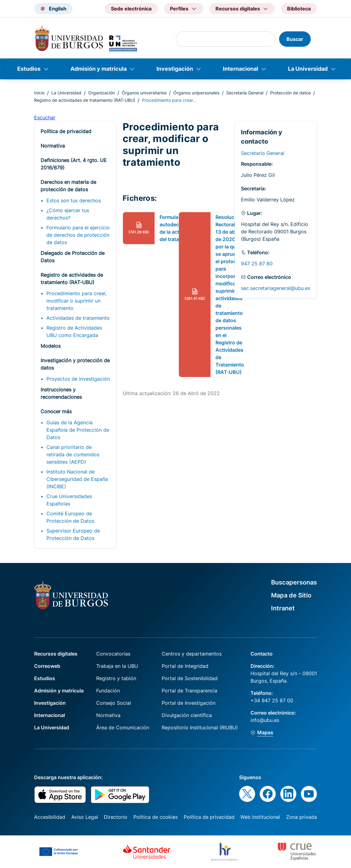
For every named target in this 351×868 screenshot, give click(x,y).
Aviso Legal (85, 817)
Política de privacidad (66, 131)
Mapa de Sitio (291, 595)
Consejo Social (114, 703)
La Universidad (308, 69)
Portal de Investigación (189, 703)
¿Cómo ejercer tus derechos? (68, 214)
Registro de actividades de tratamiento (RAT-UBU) (85, 100)
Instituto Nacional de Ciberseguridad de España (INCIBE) (77, 479)
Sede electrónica (131, 9)
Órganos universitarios (144, 93)
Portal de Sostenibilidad (190, 678)
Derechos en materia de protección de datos (68, 186)
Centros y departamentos (192, 654)
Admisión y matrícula (99, 69)
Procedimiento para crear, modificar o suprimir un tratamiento (77, 301)
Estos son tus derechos (74, 200)
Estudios (29, 69)
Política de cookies (156, 817)
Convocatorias (113, 654)
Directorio (116, 817)
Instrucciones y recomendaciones (61, 393)
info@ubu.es (265, 720)
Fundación (108, 691)
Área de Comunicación (123, 727)
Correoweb (47, 666)
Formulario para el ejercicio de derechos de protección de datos (78, 235)
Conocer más (56, 411)
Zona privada (302, 817)
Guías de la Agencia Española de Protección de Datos (78, 430)
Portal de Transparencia (189, 691)
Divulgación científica (187, 715)
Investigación (175, 69)
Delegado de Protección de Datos (73, 257)
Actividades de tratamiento (78, 318)
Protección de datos (290, 93)
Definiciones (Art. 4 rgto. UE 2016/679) (74, 164)
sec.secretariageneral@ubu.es (276, 288)
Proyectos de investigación (78, 379)
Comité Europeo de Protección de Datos (70, 517)
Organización (102, 93)
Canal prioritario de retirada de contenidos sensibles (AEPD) (73, 454)
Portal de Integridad (185, 666)
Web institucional (260, 817)
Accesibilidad (50, 817)
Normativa (53, 146)
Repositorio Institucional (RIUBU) (200, 727)
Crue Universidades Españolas (69, 500)
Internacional (241, 69)
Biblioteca (299, 9)
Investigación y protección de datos (75, 364)
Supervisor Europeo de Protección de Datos (73, 534)
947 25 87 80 (257, 264)
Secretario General (263, 153)
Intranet (283, 608)
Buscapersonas (294, 582)
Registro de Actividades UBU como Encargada (74, 331)
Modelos (51, 346)
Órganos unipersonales (196, 93)
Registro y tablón (116, 678)
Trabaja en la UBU (117, 666)
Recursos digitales (56, 654)
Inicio (39, 93)
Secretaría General (245, 93)
